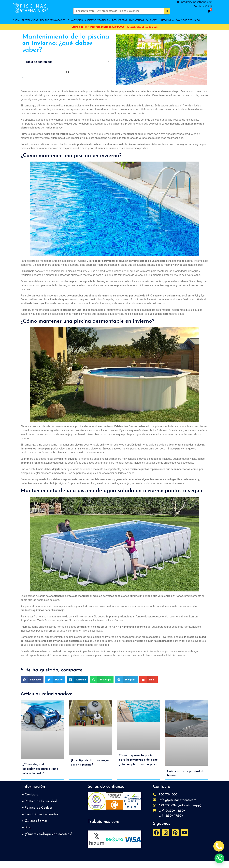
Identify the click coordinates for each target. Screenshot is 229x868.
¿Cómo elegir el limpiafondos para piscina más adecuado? (40, 769)
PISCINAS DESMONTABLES (53, 20)
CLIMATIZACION (75, 20)
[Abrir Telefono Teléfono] (219, 846)
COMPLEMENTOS (184, 20)
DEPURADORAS (120, 20)
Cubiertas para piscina (98, 20)
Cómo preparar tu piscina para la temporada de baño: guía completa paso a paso (138, 760)
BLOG (197, 20)
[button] (108, 62)
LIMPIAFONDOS (136, 20)
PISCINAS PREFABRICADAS (25, 20)
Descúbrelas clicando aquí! (143, 27)
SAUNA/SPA (152, 20)
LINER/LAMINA (167, 20)
